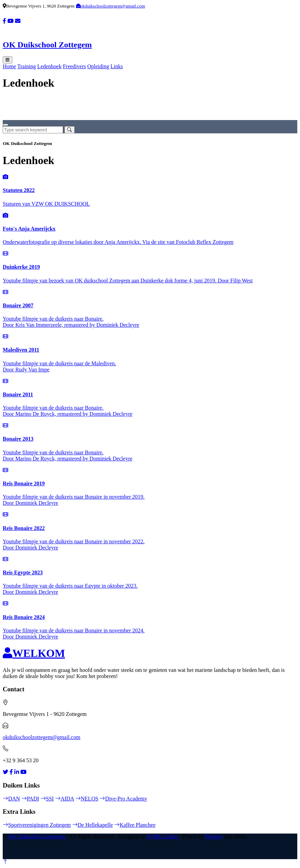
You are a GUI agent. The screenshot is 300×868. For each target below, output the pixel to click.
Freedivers (74, 66)
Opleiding (98, 66)
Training (27, 66)
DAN (11, 799)
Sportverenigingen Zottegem (37, 825)
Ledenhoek (49, 66)
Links (117, 66)
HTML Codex (163, 836)
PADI (30, 799)
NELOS (87, 799)
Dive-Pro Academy (123, 799)
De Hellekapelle (93, 825)
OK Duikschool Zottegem (37, 836)
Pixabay (214, 836)
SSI (47, 799)
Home (9, 66)
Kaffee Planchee (135, 825)
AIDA (65, 799)
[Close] (5, 125)
